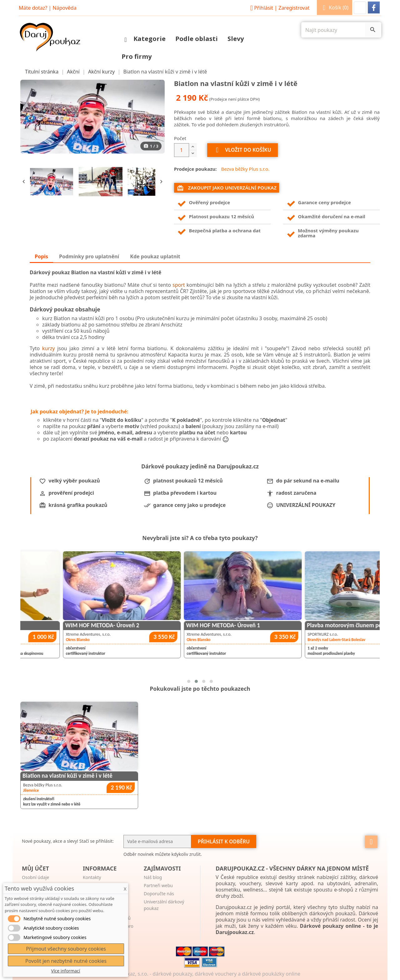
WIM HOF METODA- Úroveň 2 (182, 625)
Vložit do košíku (242, 150)
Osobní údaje (35, 877)
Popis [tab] (41, 256)
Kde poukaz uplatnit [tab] (155, 256)
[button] (360, 8)
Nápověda (64, 8)
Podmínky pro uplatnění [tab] (89, 256)
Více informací (66, 971)
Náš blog (153, 877)
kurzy (49, 348)
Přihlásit (279, 8)
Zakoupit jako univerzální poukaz (227, 188)
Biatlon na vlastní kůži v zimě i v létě (67, 776)
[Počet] (182, 150)
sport (179, 285)
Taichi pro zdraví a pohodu (57, 625)
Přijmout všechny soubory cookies (66, 949)
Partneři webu (158, 885)
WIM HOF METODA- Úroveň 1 (303, 625)
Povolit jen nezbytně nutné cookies (66, 961)
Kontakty (92, 877)
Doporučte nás (159, 894)
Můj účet (35, 868)
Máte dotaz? (33, 8)
